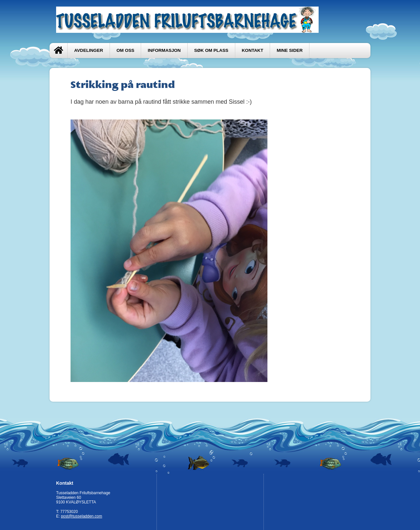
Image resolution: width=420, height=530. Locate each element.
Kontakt (252, 50)
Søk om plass (211, 50)
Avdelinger (89, 50)
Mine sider (290, 50)
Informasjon (164, 50)
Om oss (125, 50)
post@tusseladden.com (82, 516)
